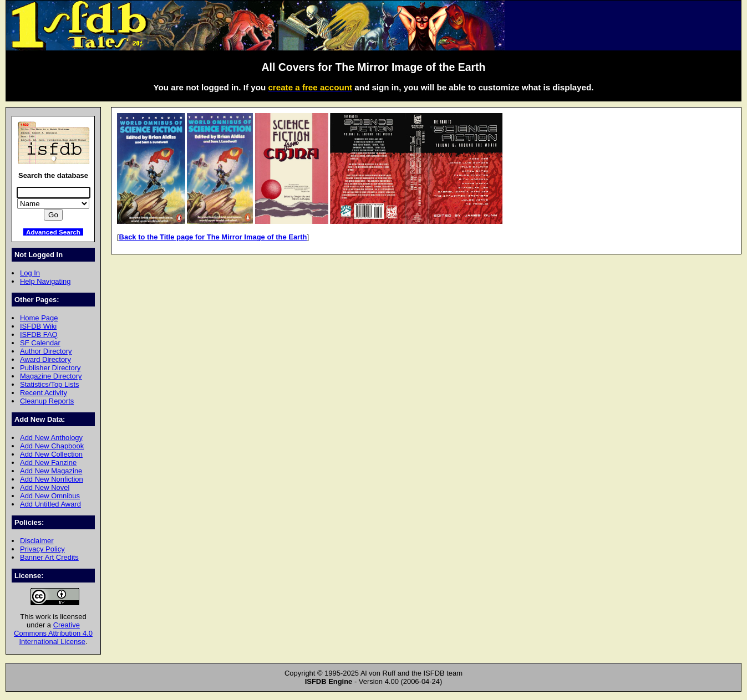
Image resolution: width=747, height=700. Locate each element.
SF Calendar (40, 343)
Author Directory (46, 351)
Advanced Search (53, 232)
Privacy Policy (42, 549)
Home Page (39, 318)
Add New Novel (45, 487)
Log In (30, 273)
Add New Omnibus (50, 496)
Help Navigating (45, 281)
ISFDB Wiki (38, 326)
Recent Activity (44, 393)
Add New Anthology (51, 438)
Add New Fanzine (48, 463)
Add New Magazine (51, 471)
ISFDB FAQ (39, 334)
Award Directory (45, 359)
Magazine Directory (51, 376)
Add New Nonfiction (52, 479)
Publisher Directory (50, 368)
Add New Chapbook (52, 446)
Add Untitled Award (50, 504)
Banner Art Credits (49, 557)
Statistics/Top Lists (50, 384)
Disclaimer (37, 541)
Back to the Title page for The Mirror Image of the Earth (213, 237)
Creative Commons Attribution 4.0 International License (53, 633)
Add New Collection (51, 454)
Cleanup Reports (47, 401)
